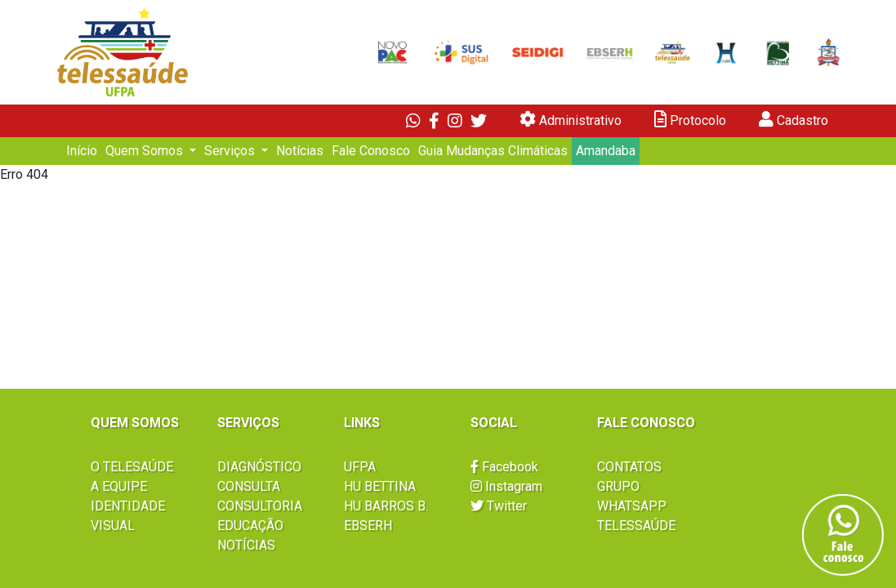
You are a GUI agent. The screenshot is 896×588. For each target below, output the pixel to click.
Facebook (504, 467)
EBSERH (368, 526)
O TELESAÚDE (132, 467)
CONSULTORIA (260, 506)
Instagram (506, 486)
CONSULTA (249, 486)
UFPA (360, 467)
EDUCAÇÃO (250, 526)
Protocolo (690, 120)
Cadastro (793, 120)
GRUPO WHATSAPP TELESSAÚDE (636, 506)
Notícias (300, 151)
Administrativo (571, 120)
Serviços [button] (231, 151)
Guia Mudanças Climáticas (493, 151)
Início (82, 151)
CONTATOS (629, 467)
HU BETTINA (380, 486)
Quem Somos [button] (146, 151)
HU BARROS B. (386, 506)
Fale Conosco (371, 151)
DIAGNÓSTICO (259, 467)
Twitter (499, 506)
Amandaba (606, 151)
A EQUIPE (119, 486)
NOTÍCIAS (246, 545)
